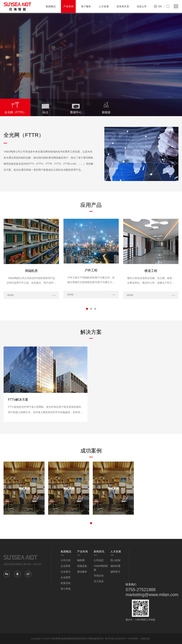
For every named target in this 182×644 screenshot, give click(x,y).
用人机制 (115, 560)
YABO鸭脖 (133, 639)
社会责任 (66, 572)
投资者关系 (123, 6)
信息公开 (142, 6)
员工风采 (99, 581)
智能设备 (82, 566)
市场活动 (99, 576)
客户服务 (86, 6)
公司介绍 (66, 560)
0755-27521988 (141, 590)
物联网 (81, 560)
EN (160, 6)
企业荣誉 (66, 566)
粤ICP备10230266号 (115, 639)
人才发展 (104, 6)
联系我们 (131, 584)
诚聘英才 (115, 572)
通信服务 (82, 572)
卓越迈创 (145, 639)
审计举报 (66, 589)
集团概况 (51, 6)
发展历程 (66, 583)
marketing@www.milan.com (152, 595)
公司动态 (99, 560)
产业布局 (68, 6)
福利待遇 (115, 566)
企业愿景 (66, 577)
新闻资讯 (99, 551)
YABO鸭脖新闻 (101, 568)
